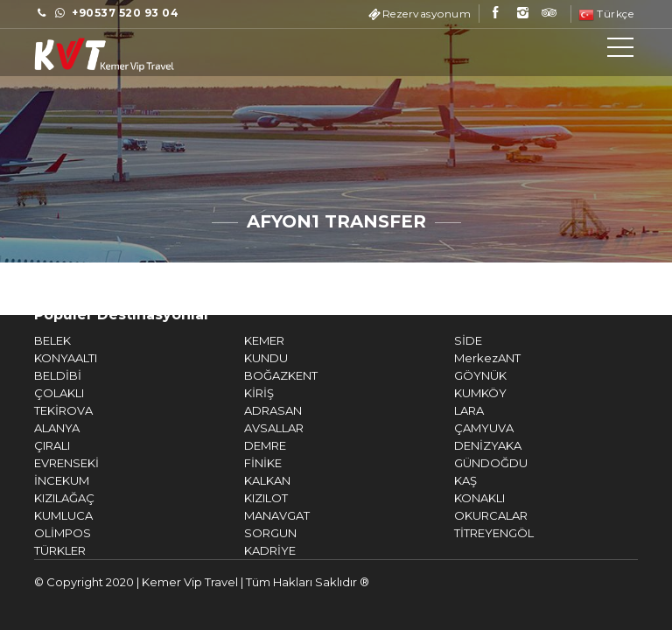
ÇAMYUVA (463, 428)
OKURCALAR (470, 515)
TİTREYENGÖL (473, 533)
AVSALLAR (253, 428)
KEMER (243, 340)
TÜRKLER (39, 550)
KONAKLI (458, 498)
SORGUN (249, 533)
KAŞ (444, 480)
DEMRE (244, 445)
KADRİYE (249, 550)
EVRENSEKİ (45, 463)
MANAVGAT (256, 515)
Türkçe (606, 14)
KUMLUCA (42, 515)
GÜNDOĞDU (470, 463)
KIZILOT (245, 498)
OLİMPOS (42, 533)
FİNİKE (242, 463)
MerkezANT (466, 358)
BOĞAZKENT (260, 375)
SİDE (447, 340)
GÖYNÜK (459, 375)
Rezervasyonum (427, 14)
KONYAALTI (45, 358)
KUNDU (245, 358)
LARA (448, 410)
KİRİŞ (238, 393)
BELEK (31, 340)
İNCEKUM (41, 480)
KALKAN (246, 480)
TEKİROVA (42, 410)
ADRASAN (252, 410)
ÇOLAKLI (38, 393)
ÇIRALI (31, 445)
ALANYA (36, 428)
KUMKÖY (459, 393)
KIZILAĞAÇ (43, 498)
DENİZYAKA (467, 445)
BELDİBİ (37, 375)
